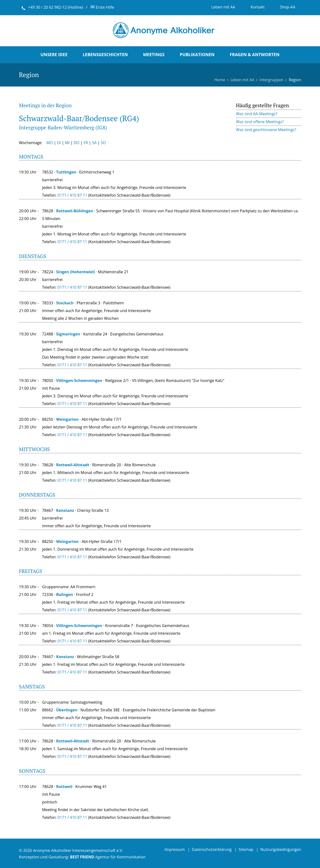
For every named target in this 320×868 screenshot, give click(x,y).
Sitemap (246, 849)
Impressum (175, 849)
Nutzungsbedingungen (281, 849)
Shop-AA (288, 7)
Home (220, 80)
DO (76, 143)
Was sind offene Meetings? (260, 122)
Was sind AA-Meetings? (257, 114)
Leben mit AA (223, 7)
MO (50, 143)
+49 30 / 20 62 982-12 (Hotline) (56, 7)
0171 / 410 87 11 (72, 242)
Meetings (154, 54)
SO (103, 143)
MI (67, 143)
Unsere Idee (54, 54)
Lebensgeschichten (105, 54)
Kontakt (258, 7)
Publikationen (197, 54)
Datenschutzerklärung (212, 849)
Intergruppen (272, 80)
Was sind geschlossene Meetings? (266, 130)
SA (94, 143)
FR (86, 143)
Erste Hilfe (102, 7)
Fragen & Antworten (255, 54)
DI (59, 143)
